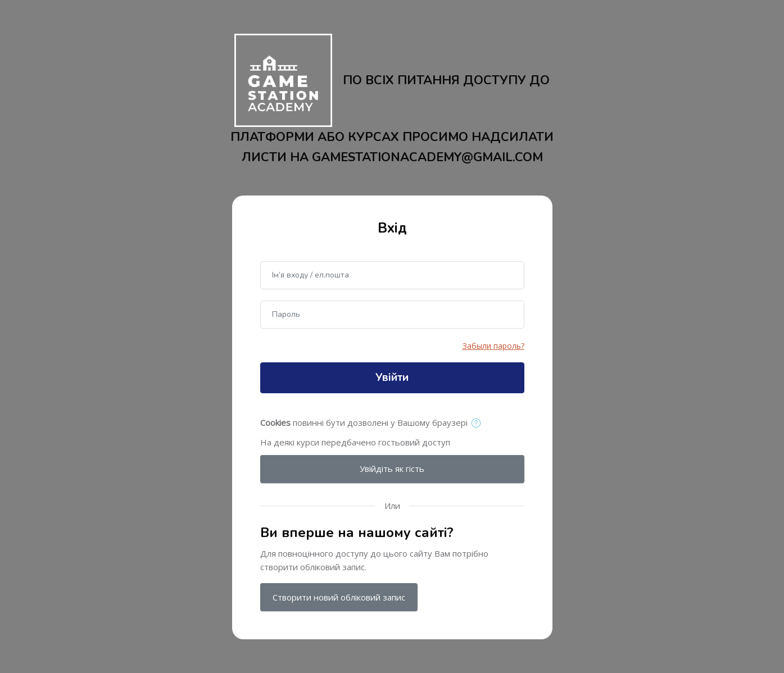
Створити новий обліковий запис (339, 597)
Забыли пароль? (493, 346)
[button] (479, 424)
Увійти (392, 378)
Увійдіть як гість (392, 469)
